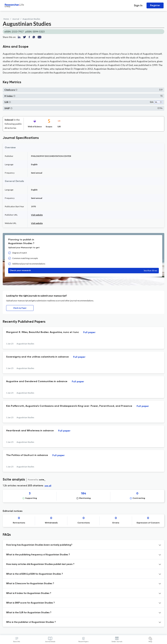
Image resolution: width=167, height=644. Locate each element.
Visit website (37, 215)
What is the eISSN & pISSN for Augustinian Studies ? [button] (35, 574)
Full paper (89, 332)
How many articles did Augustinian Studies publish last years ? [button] (40, 564)
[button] (16, 90)
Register (155, 5)
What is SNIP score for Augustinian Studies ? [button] (30, 603)
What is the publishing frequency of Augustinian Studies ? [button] (38, 555)
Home (6, 19)
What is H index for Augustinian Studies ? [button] (29, 593)
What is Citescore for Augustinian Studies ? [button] (30, 584)
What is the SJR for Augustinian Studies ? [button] (29, 613)
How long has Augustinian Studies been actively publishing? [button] (39, 545)
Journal (16, 19)
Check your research (83, 271)
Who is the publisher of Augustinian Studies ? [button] (31, 622)
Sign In (138, 5)
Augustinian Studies (31, 19)
